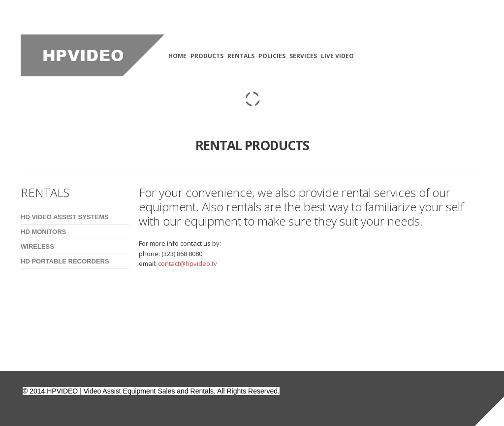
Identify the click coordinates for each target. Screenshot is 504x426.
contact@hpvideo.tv (188, 263)
